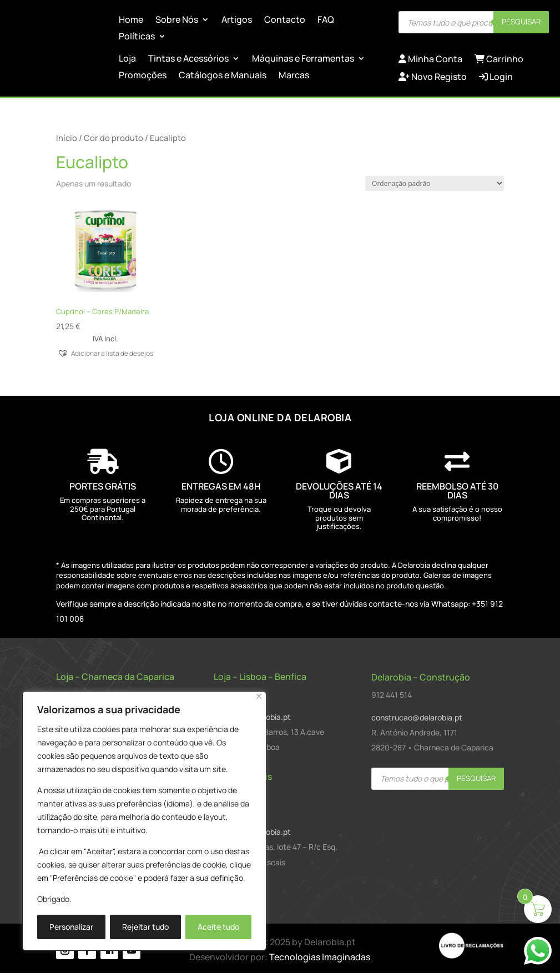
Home (131, 21)
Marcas (294, 76)
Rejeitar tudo (145, 927)
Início (67, 138)
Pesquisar (521, 22)
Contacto (285, 21)
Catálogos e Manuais (223, 76)
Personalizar (71, 927)
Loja (127, 59)
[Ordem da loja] (435, 183)
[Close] (259, 696)
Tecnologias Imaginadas (320, 957)
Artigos (237, 21)
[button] (105, 353)
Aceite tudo (218, 927)
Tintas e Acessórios (188, 59)
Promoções (143, 76)
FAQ (326, 21)
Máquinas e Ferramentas (303, 59)
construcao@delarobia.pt (417, 717)
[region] (144, 821)
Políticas (137, 37)
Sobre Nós (177, 21)
